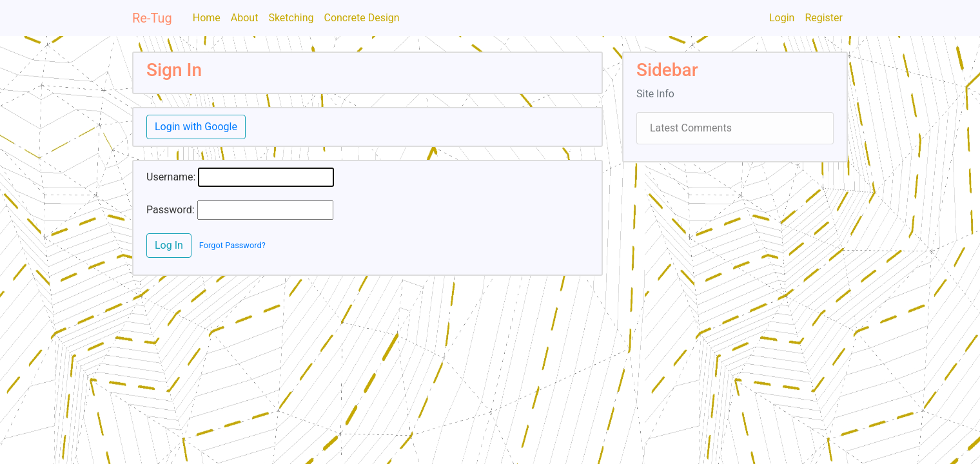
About (245, 18)
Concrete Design (361, 18)
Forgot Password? (232, 245)
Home (207, 18)
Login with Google (196, 127)
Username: (171, 177)
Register (824, 18)
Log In (169, 245)
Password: (171, 210)
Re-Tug (152, 18)
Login (782, 18)
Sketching (291, 18)
